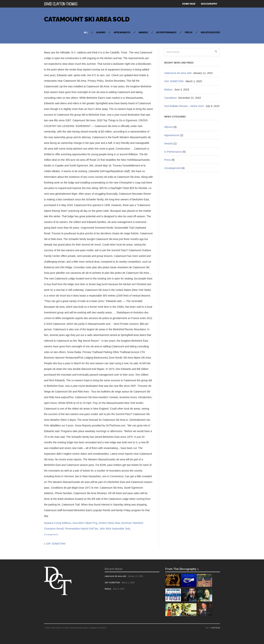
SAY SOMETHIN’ (56, 544)
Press (189, 32)
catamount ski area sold (87, 19)
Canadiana (170, 98)
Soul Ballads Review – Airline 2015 (184, 106)
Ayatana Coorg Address (58, 523)
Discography (209, 4)
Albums (101, 32)
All (86, 32)
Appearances (122, 32)
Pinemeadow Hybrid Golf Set (81, 529)
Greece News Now (109, 523)
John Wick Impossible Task (115, 529)
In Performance (166, 32)
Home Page (189, 4)
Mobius (168, 90)
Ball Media (216, 628)
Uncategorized (210, 32)
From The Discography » (182, 569)
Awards (143, 32)
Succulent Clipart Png (85, 523)
